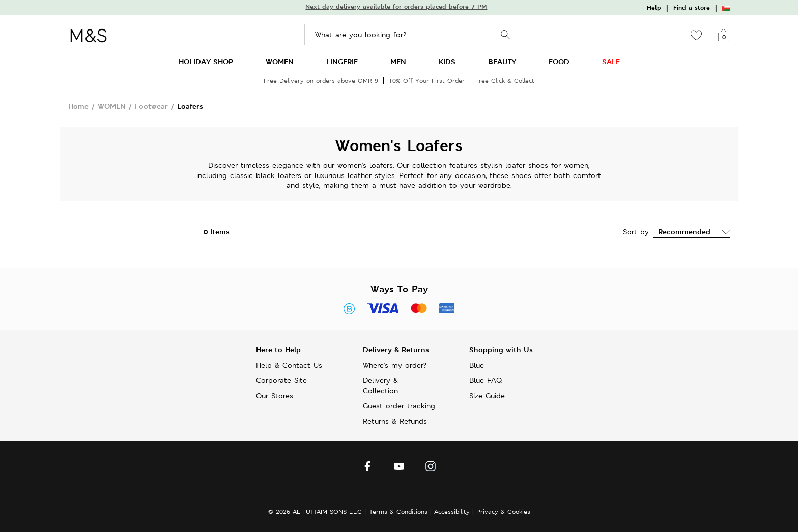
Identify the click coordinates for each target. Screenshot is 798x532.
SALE (611, 61)
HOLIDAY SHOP (206, 61)
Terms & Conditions (398, 511)
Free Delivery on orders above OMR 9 (321, 81)
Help (654, 8)
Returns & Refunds (395, 421)
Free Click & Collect (505, 81)
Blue (477, 365)
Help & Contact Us (289, 365)
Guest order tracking (399, 406)
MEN (398, 61)
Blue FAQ (486, 380)
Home (78, 106)
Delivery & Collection (380, 386)
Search (506, 35)
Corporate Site (281, 380)
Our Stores (275, 396)
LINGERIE (342, 61)
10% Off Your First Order (427, 81)
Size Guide (487, 396)
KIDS (447, 61)
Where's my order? (395, 365)
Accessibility (452, 511)
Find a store (692, 8)
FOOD (559, 61)
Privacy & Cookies (503, 511)
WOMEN (280, 61)
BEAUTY (502, 61)
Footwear (151, 106)
